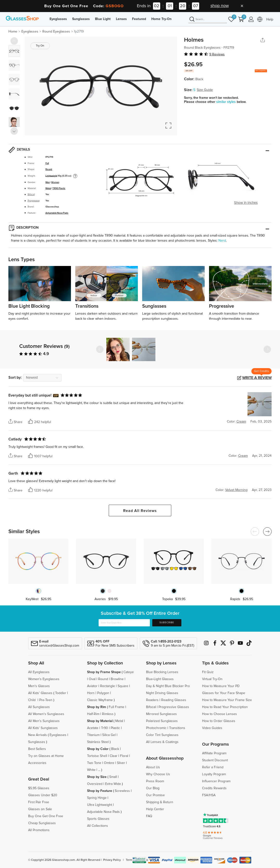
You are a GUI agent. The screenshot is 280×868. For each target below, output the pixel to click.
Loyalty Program (214, 774)
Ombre (109, 763)
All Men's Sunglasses (44, 721)
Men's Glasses (39, 686)
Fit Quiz (208, 672)
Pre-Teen (46, 700)
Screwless (122, 791)
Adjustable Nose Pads (57, 213)
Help (270, 20)
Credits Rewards (214, 788)
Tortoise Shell (97, 756)
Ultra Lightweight (100, 805)
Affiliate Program (214, 753)
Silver (121, 763)
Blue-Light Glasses (160, 679)
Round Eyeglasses (56, 32)
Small (113, 777)
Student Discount (215, 760)
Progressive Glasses (174, 707)
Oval (92, 679)
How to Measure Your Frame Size (227, 700)
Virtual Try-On (212, 679)
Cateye (129, 672)
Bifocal (31, 194)
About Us (153, 767)
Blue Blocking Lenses (162, 672)
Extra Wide (113, 784)
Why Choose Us (158, 774)
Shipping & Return (160, 802)
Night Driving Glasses (162, 693)
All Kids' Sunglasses (43, 728)
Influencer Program (216, 781)
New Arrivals (38, 735)
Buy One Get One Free (46, 816)
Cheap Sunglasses (42, 823)
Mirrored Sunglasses (161, 714)
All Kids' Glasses (40, 693)
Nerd (222, 241)
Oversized (95, 784)
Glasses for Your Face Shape (224, 693)
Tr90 (105, 728)
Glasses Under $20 (43, 795)
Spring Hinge (97, 798)
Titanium (93, 735)
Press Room (155, 781)
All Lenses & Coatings (162, 742)
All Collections (98, 826)
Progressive (34, 201)
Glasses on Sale (40, 809)
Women (55, 182)
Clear (114, 756)
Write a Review (257, 378)
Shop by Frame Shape (104, 672)
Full (47, 163)
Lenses (121, 19)
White (91, 770)
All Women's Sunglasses (46, 714)
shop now (220, 6)
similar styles (226, 102)
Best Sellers (37, 749)
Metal (48, 188)
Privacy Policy (112, 860)
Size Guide (205, 90)
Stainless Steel (98, 742)
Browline (117, 679)
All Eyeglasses (39, 672)
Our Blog (153, 788)
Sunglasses (81, 19)
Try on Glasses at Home (46, 756)
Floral (124, 756)
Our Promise (155, 795)
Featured (139, 19)
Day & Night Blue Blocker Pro (168, 686)
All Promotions (39, 830)
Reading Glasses (174, 700)
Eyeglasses (58, 19)
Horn (91, 693)
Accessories (37, 763)
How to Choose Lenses (220, 714)
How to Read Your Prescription (225, 707)
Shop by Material (100, 721)
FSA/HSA (209, 795)
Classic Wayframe (100, 700)
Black (115, 749)
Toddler (61, 693)
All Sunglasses (39, 707)
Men (48, 182)
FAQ (149, 816)
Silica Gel (109, 735)
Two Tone (94, 763)
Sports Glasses (98, 819)
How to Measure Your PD (221, 686)
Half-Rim (93, 714)
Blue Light (103, 19)
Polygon (103, 693)
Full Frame (117, 707)
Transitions (177, 728)
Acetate (93, 728)
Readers (152, 700)
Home (13, 32)
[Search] (208, 20)
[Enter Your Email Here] (124, 623)
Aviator (92, 686)
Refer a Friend (213, 767)
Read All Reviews (140, 511)
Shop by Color (98, 749)
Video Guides (212, 728)
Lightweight (51, 176)
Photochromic (156, 728)
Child (32, 700)
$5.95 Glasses (39, 788)
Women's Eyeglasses (44, 679)
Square (123, 686)
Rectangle (108, 686)
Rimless (108, 714)
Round (49, 169)
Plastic (115, 728)
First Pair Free (39, 802)
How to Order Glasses (219, 721)
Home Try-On (161, 19)
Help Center (155, 809)
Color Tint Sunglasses (162, 735)
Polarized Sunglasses (162, 721)
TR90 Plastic (59, 188)
